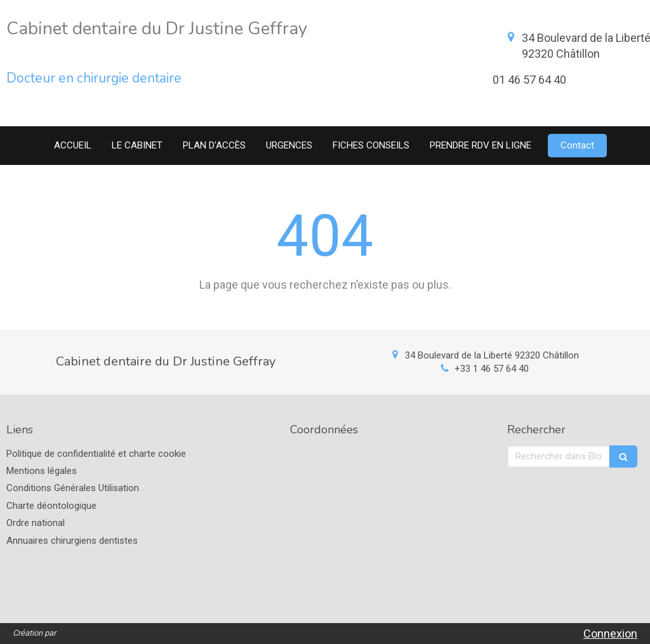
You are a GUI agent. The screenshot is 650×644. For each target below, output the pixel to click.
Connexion (610, 634)
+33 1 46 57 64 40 (492, 369)
